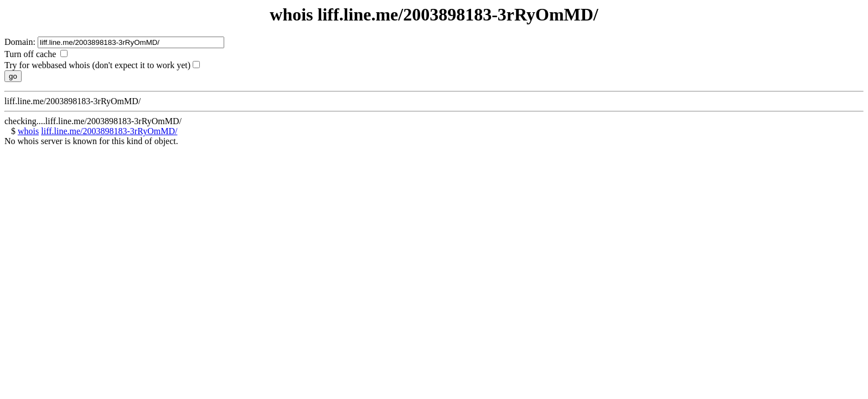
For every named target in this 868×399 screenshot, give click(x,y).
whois (28, 131)
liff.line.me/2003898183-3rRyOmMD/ (109, 131)
